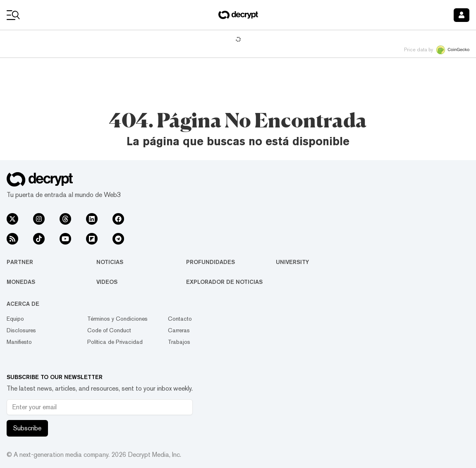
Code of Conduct (109, 330)
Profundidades (210, 262)
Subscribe (27, 428)
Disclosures (21, 330)
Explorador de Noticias (224, 282)
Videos (107, 282)
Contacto (180, 319)
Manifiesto (19, 342)
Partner (20, 262)
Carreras (179, 330)
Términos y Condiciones (117, 319)
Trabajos (179, 342)
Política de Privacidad (115, 342)
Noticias (110, 262)
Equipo (15, 319)
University (292, 262)
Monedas (21, 282)
